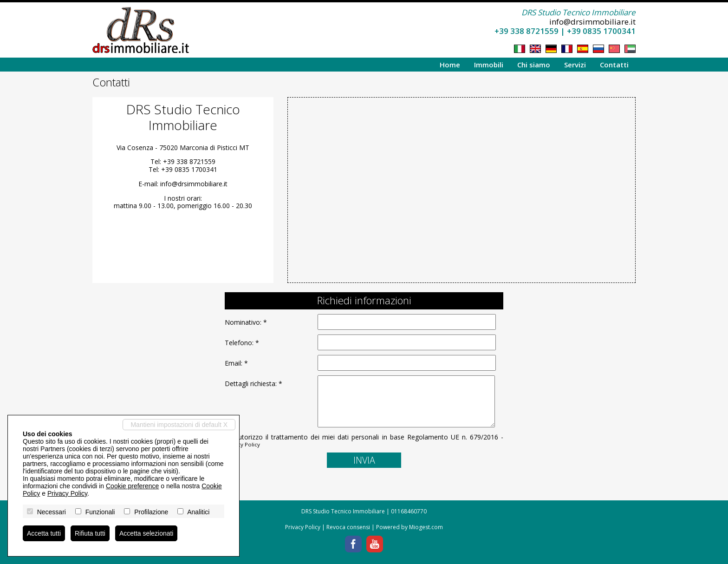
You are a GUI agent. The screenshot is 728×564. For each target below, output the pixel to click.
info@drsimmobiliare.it (592, 22)
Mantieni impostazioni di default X (179, 425)
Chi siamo (534, 65)
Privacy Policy (242, 444)
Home (450, 65)
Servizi (575, 65)
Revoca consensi (348, 527)
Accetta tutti (44, 533)
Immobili (489, 65)
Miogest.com (426, 527)
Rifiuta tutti (90, 533)
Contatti (614, 65)
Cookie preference (132, 486)
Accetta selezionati (146, 533)
